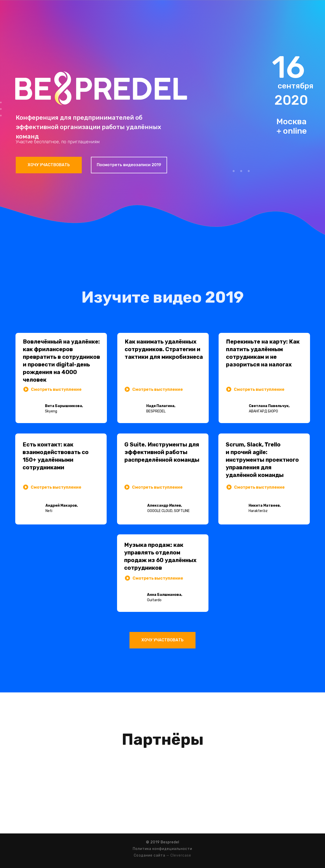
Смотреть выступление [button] (158, 389)
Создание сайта (150, 855)
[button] (127, 389)
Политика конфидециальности (162, 849)
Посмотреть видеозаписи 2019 (129, 165)
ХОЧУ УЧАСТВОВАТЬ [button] (49, 165)
